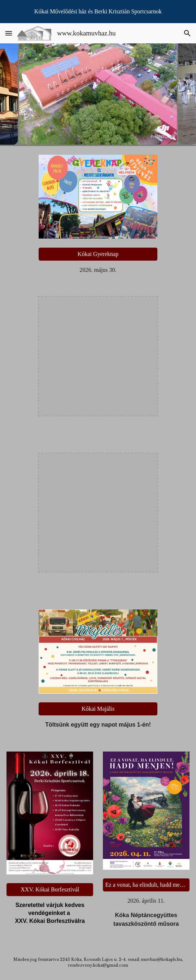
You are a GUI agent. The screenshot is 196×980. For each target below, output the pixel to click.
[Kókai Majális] (98, 709)
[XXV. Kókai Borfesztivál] (50, 890)
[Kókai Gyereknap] (98, 254)
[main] (98, 270)
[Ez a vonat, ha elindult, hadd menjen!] (146, 885)
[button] (9, 33)
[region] (98, 12)
